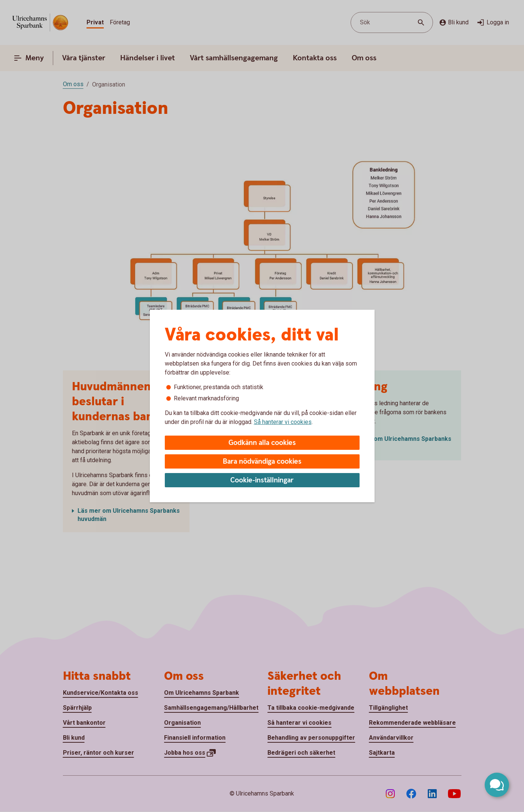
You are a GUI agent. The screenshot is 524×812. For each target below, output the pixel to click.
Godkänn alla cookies (262, 443)
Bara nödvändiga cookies (262, 462)
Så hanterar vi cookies (283, 422)
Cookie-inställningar (262, 480)
